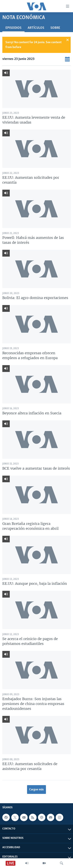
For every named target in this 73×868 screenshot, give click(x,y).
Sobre (55, 28)
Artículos (36, 28)
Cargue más (36, 790)
